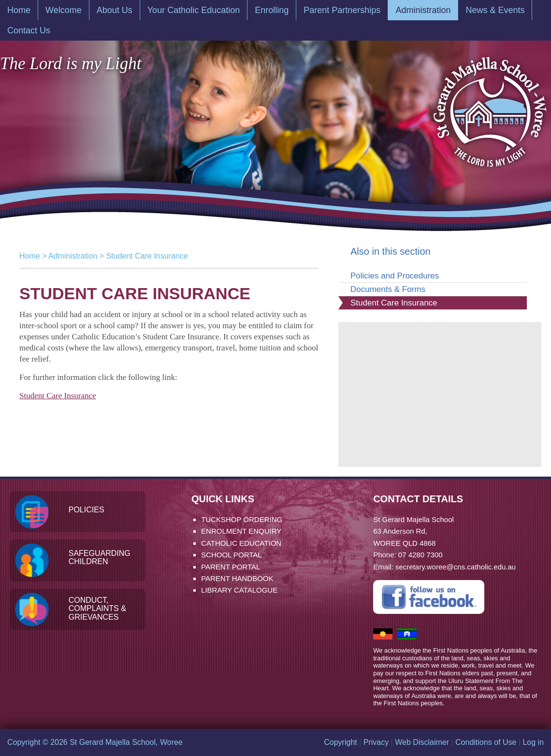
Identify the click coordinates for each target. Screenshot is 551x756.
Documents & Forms (388, 289)
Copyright (340, 742)
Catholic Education (241, 543)
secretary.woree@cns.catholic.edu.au (456, 567)
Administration (73, 256)
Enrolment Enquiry (241, 531)
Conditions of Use (486, 742)
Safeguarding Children (100, 558)
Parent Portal (231, 567)
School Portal (232, 555)
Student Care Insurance (58, 396)
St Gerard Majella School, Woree (489, 107)
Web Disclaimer (422, 742)
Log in (533, 742)
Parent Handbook (237, 578)
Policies (87, 510)
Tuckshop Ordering (242, 519)
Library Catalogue (239, 590)
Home (30, 256)
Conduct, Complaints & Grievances (97, 609)
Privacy (376, 742)
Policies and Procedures (395, 276)
